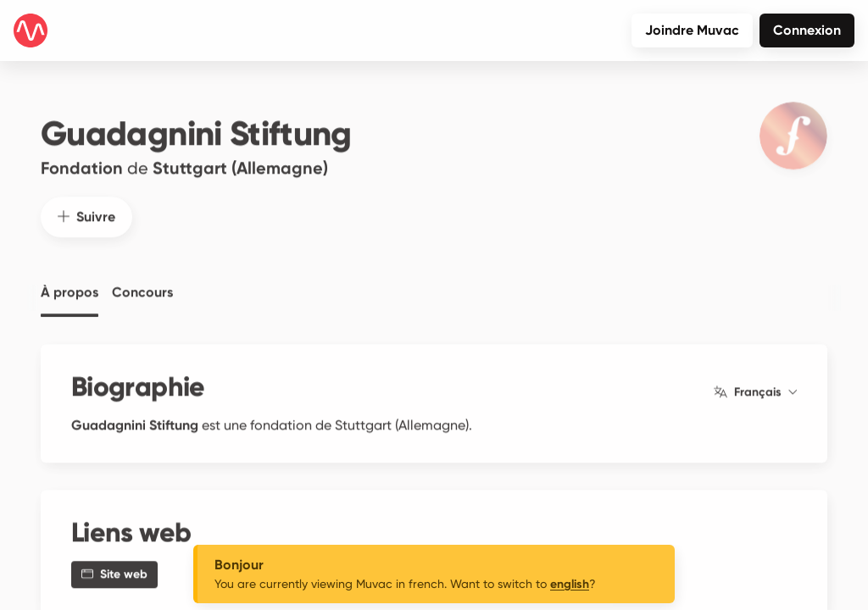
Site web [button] (114, 566)
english (570, 584)
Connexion (807, 30)
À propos (70, 284)
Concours (142, 284)
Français (755, 384)
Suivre (86, 208)
